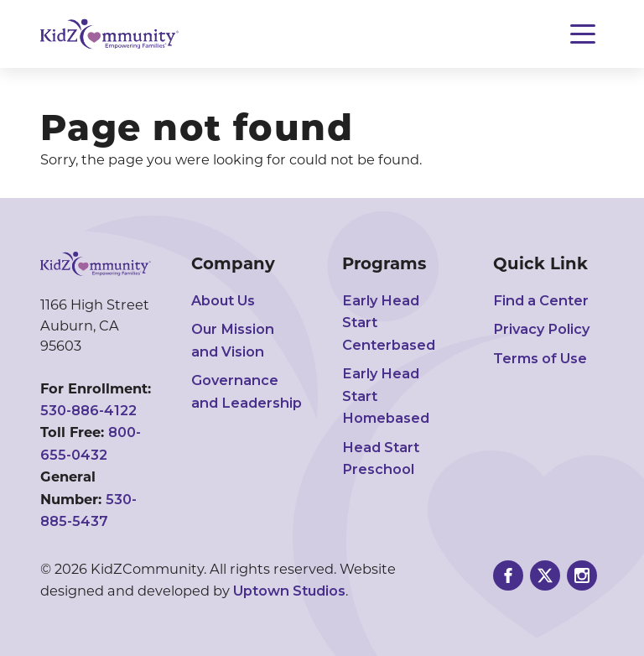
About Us (223, 300)
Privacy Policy (541, 329)
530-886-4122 (88, 410)
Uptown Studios (289, 591)
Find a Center (541, 300)
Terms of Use (540, 358)
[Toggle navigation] (583, 34)
